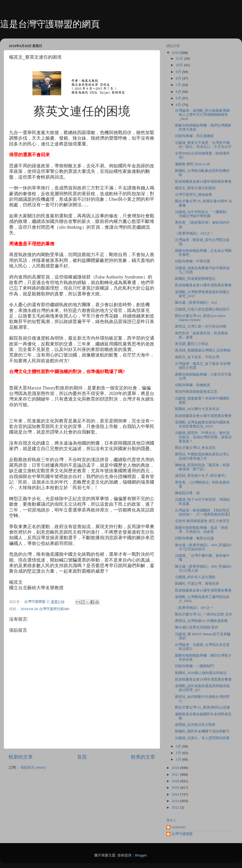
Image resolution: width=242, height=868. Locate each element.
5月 (179, 98)
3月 (179, 746)
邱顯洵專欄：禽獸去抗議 (194, 538)
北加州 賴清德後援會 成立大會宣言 (202, 521)
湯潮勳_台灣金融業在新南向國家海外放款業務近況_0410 (202, 424)
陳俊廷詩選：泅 (187, 493)
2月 (179, 753)
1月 (179, 759)
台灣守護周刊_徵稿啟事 (194, 195)
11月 (180, 58)
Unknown (178, 827)
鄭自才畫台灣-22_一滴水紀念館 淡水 (204, 614)
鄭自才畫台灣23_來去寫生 (195, 448)
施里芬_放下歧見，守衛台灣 (197, 357)
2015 (176, 788)
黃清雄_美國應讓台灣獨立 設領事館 (203, 350)
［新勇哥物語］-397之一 (194, 608)
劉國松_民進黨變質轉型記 (195, 279)
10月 (180, 65)
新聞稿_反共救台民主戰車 (195, 725)
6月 (179, 92)
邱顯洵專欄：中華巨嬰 (193, 261)
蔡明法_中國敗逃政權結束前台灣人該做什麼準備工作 (202, 456)
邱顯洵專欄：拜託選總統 (194, 136)
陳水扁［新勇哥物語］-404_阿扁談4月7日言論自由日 (203, 547)
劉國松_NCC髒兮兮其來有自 (197, 409)
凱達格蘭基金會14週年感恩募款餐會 (203, 182)
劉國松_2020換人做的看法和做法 (201, 673)
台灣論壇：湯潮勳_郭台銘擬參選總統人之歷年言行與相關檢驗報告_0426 (202, 115)
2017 (176, 775)
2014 (176, 794)
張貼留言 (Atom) (33, 767)
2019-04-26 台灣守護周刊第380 (45, 609)
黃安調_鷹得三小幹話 (192, 344)
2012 (176, 807)
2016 (176, 781)
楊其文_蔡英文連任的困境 (195, 188)
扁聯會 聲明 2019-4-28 (192, 164)
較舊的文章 (143, 757)
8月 (179, 78)
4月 (179, 105)
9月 (179, 72)
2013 (176, 801)
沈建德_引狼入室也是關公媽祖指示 (202, 309)
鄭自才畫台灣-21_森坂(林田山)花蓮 (202, 707)
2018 (176, 768)
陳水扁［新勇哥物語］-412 (196, 303)
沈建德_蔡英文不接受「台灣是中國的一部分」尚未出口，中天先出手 (203, 145)
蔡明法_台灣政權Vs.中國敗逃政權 (201, 621)
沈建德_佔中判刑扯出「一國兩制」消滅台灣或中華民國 (202, 214)
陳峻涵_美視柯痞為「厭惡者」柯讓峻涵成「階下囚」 (202, 467)
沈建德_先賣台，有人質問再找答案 (202, 738)
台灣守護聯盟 (182, 834)
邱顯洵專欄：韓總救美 (193, 385)
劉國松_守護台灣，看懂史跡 (197, 584)
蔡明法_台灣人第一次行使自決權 (201, 326)
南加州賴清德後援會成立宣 (196, 392)
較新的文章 (21, 757)
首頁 (82, 757)
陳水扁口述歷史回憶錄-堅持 (197, 627)
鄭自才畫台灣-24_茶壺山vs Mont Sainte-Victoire (200, 318)
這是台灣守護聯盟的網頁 (50, 24)
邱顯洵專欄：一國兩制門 (194, 666)
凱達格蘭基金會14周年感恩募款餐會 (203, 679)
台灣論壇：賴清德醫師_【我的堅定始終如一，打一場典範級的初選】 (203, 512)
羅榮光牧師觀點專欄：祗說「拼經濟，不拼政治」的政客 (201, 530)
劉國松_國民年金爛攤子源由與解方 (202, 731)
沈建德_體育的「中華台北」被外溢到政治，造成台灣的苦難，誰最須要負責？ (203, 437)
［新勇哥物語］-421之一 (194, 233)
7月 (179, 85)
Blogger (141, 855)
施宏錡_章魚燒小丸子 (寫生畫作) (200, 476)
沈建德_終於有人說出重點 (195, 577)
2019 (176, 53)
